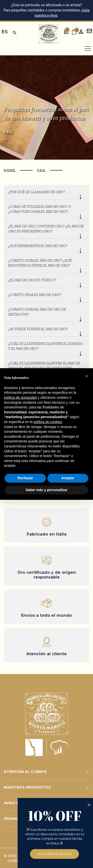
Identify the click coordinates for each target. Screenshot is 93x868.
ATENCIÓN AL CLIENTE (25, 772)
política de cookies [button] (48, 422)
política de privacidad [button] (20, 398)
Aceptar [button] (68, 478)
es (5, 32)
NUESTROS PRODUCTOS (27, 787)
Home (10, 170)
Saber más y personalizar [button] (46, 490)
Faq (8, 132)
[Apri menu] (88, 48)
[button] (87, 376)
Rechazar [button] (25, 478)
